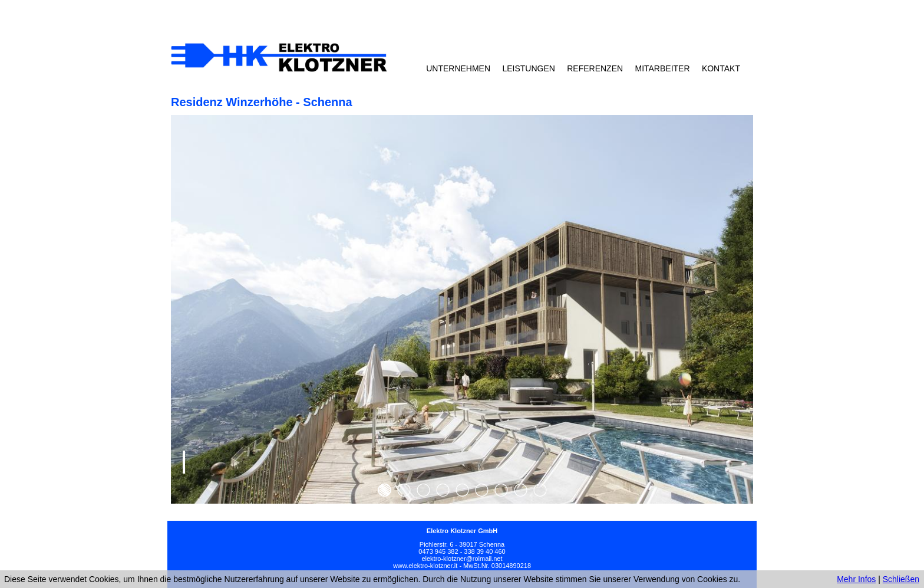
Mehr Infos (856, 579)
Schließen (901, 579)
